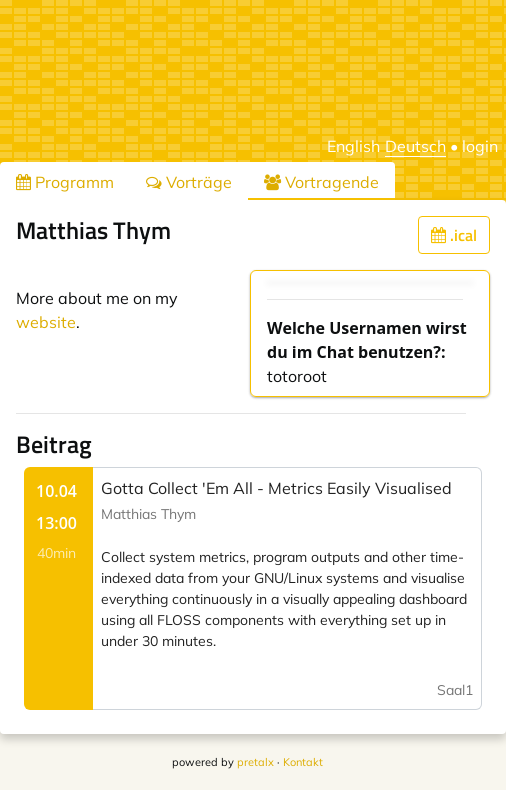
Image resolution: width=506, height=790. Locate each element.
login (480, 146)
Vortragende (321, 182)
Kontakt (303, 762)
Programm (65, 182)
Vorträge (189, 182)
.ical (454, 235)
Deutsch (415, 146)
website (46, 322)
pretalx (255, 762)
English (353, 146)
